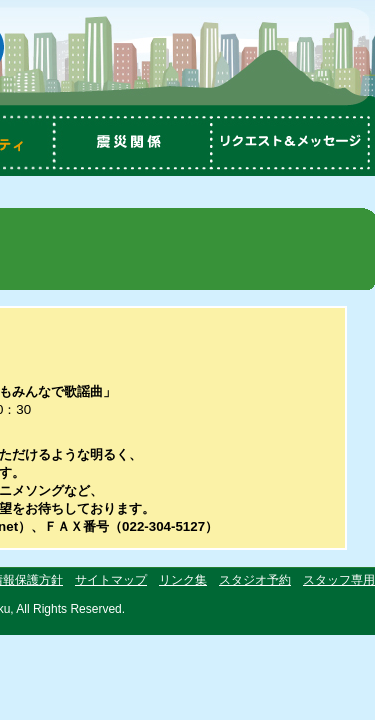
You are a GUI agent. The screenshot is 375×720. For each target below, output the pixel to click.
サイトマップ (111, 580)
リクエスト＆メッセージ (295, 143)
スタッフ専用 (339, 580)
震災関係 (135, 143)
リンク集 (183, 580)
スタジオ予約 (255, 580)
